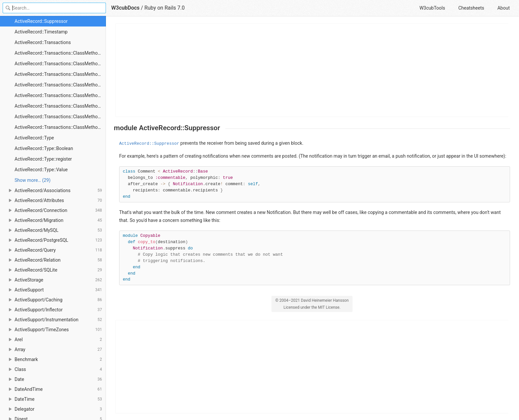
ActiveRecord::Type (34, 138)
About (504, 8)
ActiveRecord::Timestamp (41, 32)
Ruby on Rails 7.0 (165, 8)
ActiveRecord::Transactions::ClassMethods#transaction (60, 127)
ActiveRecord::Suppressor (41, 21)
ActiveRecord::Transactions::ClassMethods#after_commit (60, 64)
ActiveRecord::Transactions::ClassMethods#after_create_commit (60, 74)
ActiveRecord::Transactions (43, 42)
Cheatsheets (471, 8)
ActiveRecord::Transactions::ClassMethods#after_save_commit (60, 106)
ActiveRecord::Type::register (43, 159)
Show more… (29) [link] (33, 180)
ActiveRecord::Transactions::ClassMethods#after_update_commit (60, 117)
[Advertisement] (312, 70)
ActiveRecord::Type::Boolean (44, 148)
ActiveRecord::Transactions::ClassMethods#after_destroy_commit (60, 85)
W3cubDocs (125, 8)
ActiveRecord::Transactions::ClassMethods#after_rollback (60, 95)
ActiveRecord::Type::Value (41, 170)
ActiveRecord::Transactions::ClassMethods (59, 53)
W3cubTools (432, 8)
